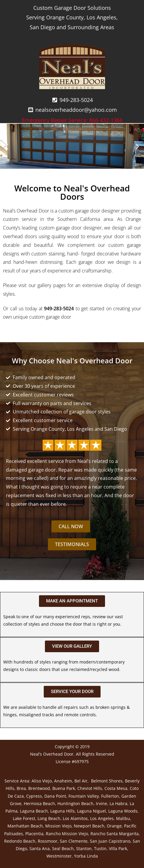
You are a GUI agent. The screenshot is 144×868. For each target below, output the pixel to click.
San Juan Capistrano (110, 841)
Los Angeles (102, 818)
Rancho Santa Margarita (115, 834)
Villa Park (118, 848)
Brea (21, 788)
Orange (114, 826)
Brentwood (39, 788)
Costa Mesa (116, 788)
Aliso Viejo (42, 781)
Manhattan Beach (25, 826)
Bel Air (81, 781)
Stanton (84, 848)
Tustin (100, 848)
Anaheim (63, 781)
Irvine (101, 803)
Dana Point (55, 796)
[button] (7, 146)
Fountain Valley (84, 796)
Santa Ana (40, 848)
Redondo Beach (20, 841)
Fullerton (110, 796)
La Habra (118, 803)
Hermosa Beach (39, 803)
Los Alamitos (75, 818)
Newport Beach (89, 826)
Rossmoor (48, 841)
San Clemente (74, 841)
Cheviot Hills (90, 788)
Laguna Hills (62, 811)
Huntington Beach (75, 803)
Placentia (34, 834)
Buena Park (64, 788)
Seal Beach (63, 848)
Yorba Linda (86, 856)
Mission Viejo (58, 826)
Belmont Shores (107, 781)
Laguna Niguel (91, 811)
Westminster (59, 856)
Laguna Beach (34, 811)
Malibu (123, 818)
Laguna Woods (123, 811)
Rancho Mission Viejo (67, 834)
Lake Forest (24, 818)
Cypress (34, 796)
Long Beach (49, 818)
